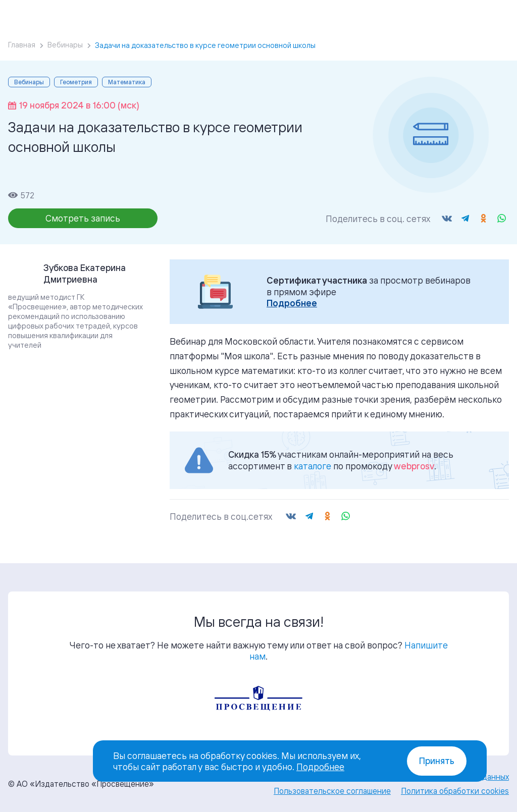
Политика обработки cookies (455, 791)
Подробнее (292, 303)
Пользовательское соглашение (332, 791)
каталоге (313, 466)
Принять (437, 761)
